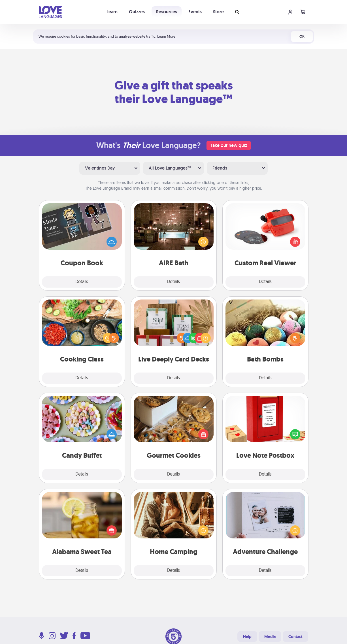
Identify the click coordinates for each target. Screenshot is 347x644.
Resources (167, 12)
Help (247, 637)
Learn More (166, 36)
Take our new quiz (229, 145)
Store (218, 12)
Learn (112, 12)
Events (195, 12)
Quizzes (137, 12)
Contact (295, 637)
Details (82, 282)
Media (270, 637)
